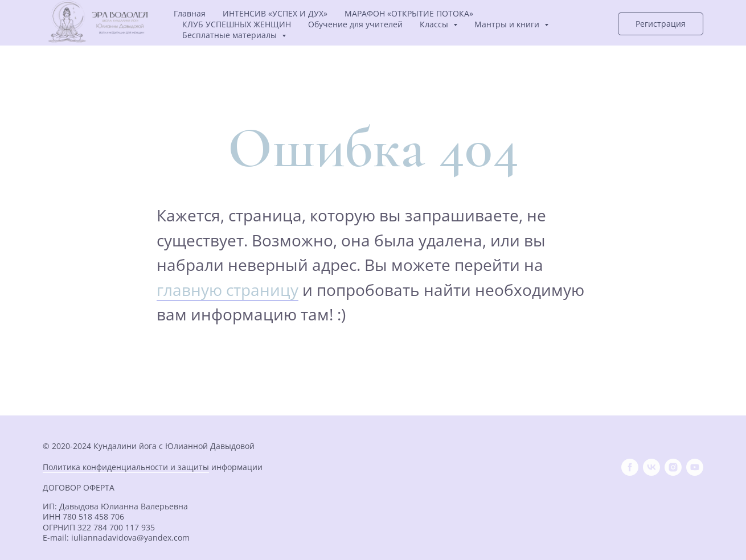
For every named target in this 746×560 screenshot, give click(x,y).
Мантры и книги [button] (508, 24)
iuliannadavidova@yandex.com (130, 538)
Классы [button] (435, 24)
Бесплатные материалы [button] (231, 35)
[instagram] (673, 467)
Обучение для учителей (355, 24)
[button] (661, 24)
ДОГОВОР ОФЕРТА (79, 487)
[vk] (651, 467)
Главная (190, 13)
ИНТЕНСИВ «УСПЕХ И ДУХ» (275, 13)
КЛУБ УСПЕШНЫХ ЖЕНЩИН (237, 24)
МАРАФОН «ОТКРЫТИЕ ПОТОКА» (409, 13)
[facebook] (630, 467)
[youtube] (695, 467)
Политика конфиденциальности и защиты (126, 467)
